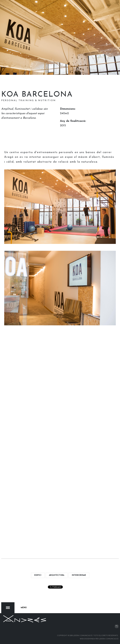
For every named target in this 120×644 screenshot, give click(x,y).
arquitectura (57, 575)
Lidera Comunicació (109, 639)
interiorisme (79, 575)
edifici (38, 575)
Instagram (117, 626)
